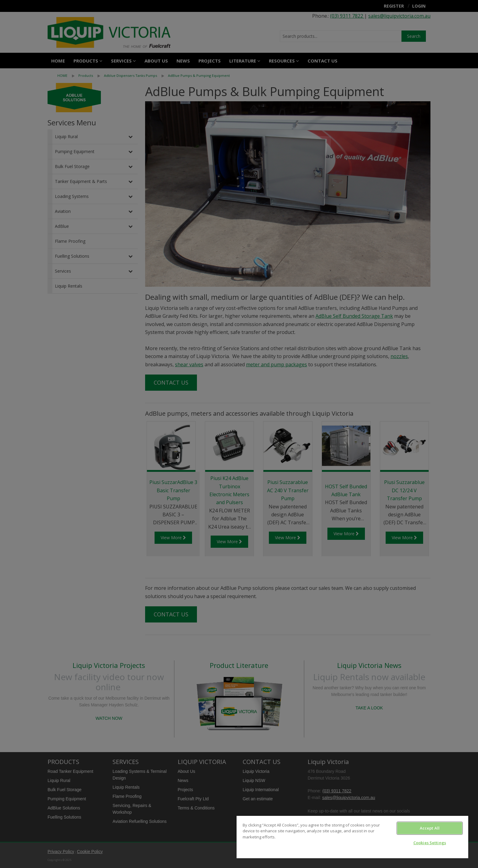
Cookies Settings (430, 843)
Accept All (430, 828)
